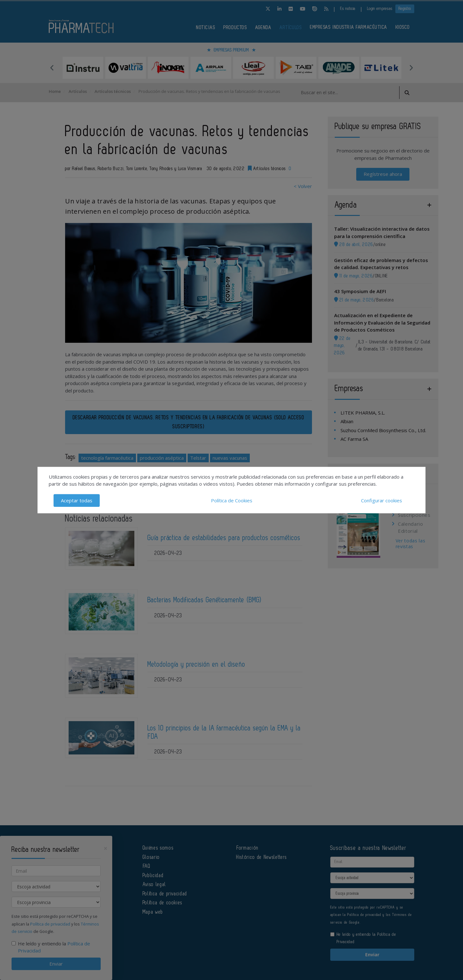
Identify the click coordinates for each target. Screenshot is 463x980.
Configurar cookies (382, 500)
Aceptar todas (77, 500)
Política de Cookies (232, 500)
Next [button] (411, 68)
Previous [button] (52, 68)
